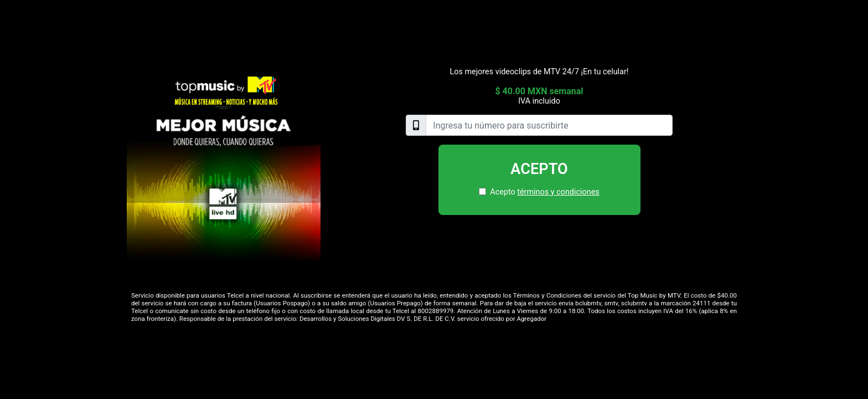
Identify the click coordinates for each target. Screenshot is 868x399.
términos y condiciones (558, 192)
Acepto (539, 169)
